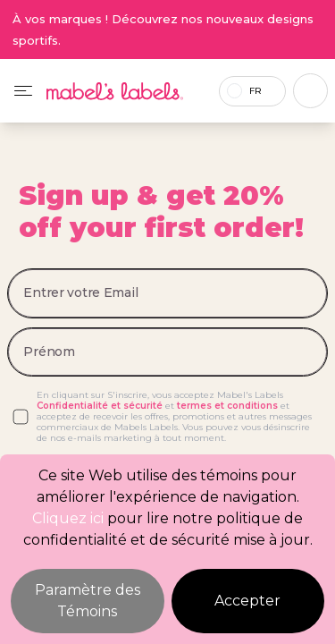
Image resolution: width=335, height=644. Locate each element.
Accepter (247, 601)
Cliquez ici (68, 518)
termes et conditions (227, 406)
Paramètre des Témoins (88, 601)
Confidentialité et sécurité (100, 406)
